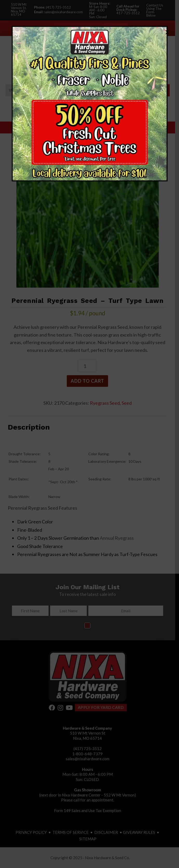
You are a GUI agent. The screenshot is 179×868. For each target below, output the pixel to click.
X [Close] (167, 32)
